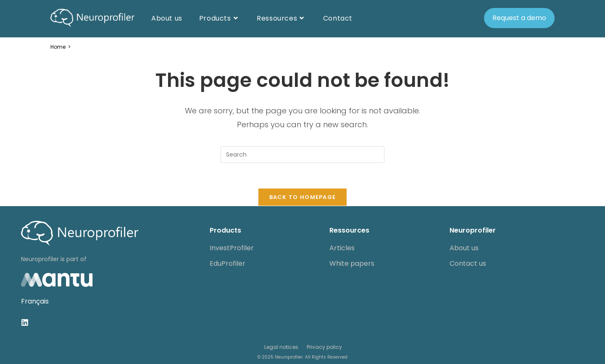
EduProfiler (228, 263)
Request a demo (519, 18)
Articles (342, 248)
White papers (352, 263)
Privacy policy (324, 347)
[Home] (58, 47)
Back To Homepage (303, 197)
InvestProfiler (232, 248)
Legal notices (281, 347)
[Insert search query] (302, 155)
